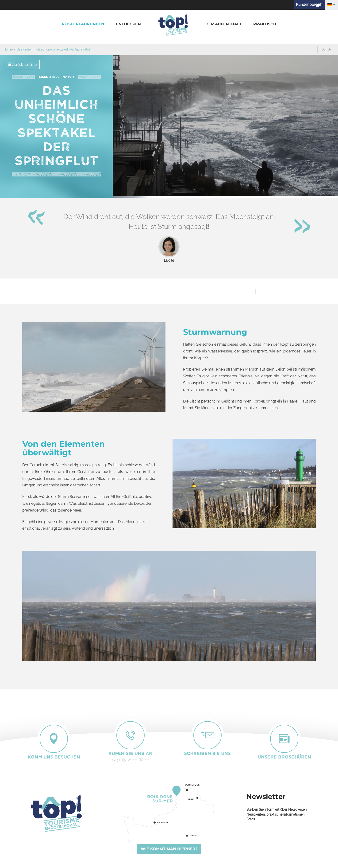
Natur (68, 77)
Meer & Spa (49, 77)
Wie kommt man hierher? (169, 849)
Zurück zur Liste (22, 65)
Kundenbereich (309, 5)
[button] (83, 24)
